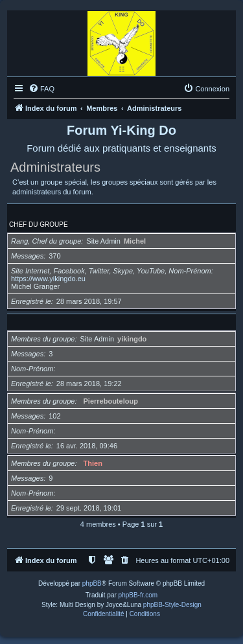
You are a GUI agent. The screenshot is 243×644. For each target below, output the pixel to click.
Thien (93, 463)
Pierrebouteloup (111, 401)
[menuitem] (41, 89)
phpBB (92, 583)
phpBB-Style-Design (172, 605)
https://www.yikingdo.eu (48, 279)
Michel (135, 241)
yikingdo (132, 339)
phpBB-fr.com (138, 595)
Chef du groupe (39, 224)
